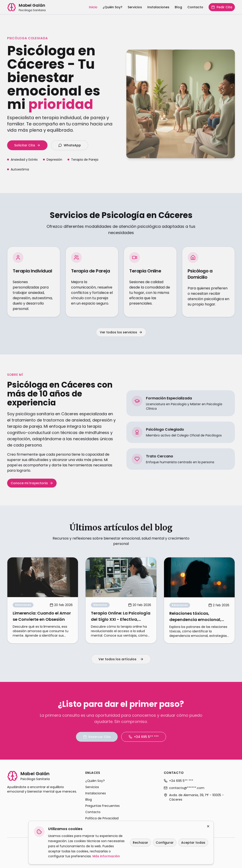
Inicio (93, 7)
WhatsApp (70, 145)
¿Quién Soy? (113, 7)
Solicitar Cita (27, 145)
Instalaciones (158, 7)
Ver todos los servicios (121, 332)
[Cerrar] (208, 826)
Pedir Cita (222, 7)
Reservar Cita (97, 737)
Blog (178, 7)
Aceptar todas (193, 843)
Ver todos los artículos (121, 659)
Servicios (135, 7)
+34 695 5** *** (144, 737)
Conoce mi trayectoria (32, 483)
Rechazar (140, 843)
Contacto (195, 7)
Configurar (165, 843)
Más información (106, 856)
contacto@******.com (184, 788)
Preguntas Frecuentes (103, 806)
